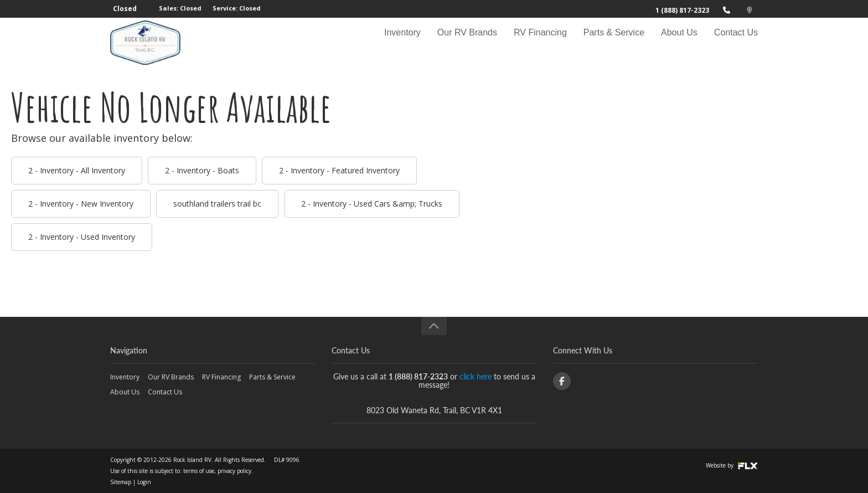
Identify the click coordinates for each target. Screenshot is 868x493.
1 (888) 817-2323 (682, 10)
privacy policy (234, 471)
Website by (732, 465)
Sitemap (121, 482)
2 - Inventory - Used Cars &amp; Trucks (372, 204)
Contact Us (736, 42)
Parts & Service (614, 42)
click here (476, 376)
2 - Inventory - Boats (202, 170)
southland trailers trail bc (217, 204)
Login (144, 482)
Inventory (402, 42)
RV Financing (540, 42)
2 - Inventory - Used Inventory (82, 237)
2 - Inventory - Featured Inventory (339, 170)
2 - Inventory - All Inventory (77, 170)
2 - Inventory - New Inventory (81, 204)
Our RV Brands (467, 42)
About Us (679, 42)
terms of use (199, 471)
